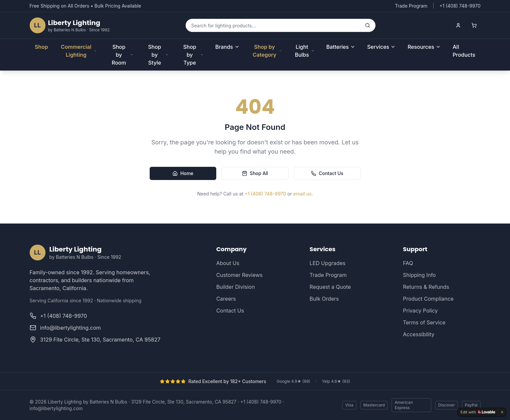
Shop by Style (158, 55)
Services (382, 47)
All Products (464, 51)
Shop (42, 47)
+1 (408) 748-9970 (265, 194)
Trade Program (411, 6)
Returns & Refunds (426, 287)
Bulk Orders (324, 299)
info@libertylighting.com (56, 408)
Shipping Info (419, 275)
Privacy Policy (420, 311)
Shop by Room (122, 55)
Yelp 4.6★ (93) (336, 381)
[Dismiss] (502, 412)
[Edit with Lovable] (478, 412)
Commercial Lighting (79, 51)
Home (183, 173)
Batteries (341, 47)
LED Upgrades (328, 263)
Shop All (255, 173)
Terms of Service (424, 322)
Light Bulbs (304, 51)
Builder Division (236, 287)
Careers (226, 299)
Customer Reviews (240, 275)
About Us (228, 263)
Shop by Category (267, 51)
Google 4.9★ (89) (293, 381)
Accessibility (419, 334)
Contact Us (327, 173)
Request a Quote (330, 287)
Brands (227, 47)
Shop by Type (193, 55)
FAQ (408, 263)
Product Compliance (428, 299)
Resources (424, 47)
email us (302, 194)
